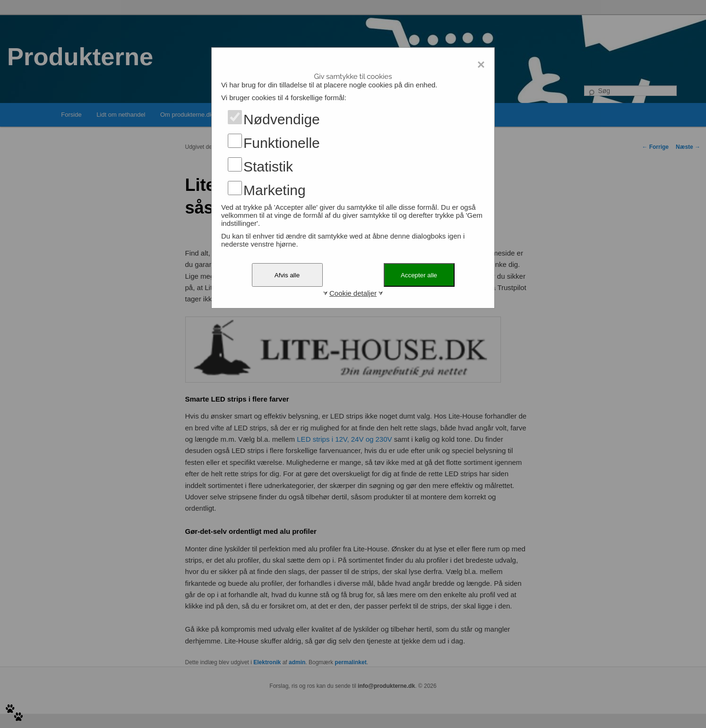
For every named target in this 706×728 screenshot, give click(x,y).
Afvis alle (287, 275)
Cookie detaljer (353, 293)
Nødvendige (282, 119)
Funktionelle (282, 143)
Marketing (275, 190)
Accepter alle (419, 275)
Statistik (268, 167)
